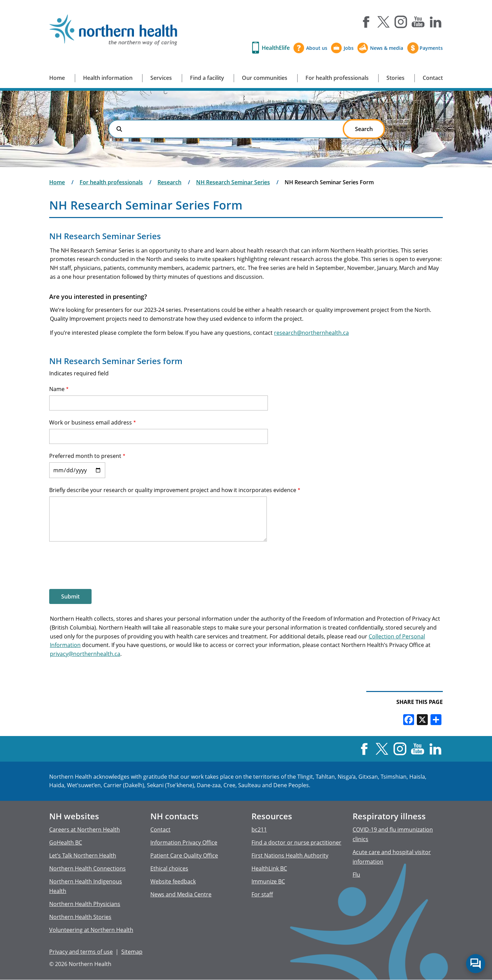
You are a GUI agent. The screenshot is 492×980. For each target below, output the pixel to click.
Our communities (265, 78)
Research (169, 182)
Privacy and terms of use (81, 952)
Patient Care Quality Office (184, 855)
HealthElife (276, 48)
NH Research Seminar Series (233, 182)
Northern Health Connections (87, 868)
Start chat (476, 964)
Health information (108, 78)
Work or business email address (91, 422)
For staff (262, 894)
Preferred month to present (85, 456)
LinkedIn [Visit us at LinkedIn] (436, 22)
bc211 (259, 830)
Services (161, 78)
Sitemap (132, 952)
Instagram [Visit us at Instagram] (401, 22)
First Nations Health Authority (290, 855)
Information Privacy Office (184, 842)
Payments (431, 48)
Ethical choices (169, 868)
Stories (395, 78)
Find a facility (207, 78)
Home (57, 78)
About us (317, 48)
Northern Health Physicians (85, 904)
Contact (433, 78)
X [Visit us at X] (383, 22)
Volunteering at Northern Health (91, 930)
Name (57, 389)
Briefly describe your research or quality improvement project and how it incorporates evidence (173, 490)
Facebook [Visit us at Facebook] (366, 22)
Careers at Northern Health (85, 830)
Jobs (349, 48)
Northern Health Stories (80, 917)
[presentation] (101, 565)
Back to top (475, 942)
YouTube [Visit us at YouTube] (418, 22)
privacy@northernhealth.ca (85, 654)
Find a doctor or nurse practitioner (296, 842)
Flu (356, 875)
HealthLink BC (269, 868)
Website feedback (173, 881)
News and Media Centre (181, 894)
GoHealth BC (66, 842)
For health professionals (337, 78)
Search (119, 129)
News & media (387, 48)
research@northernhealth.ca (311, 333)
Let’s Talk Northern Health (83, 855)
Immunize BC (268, 881)
